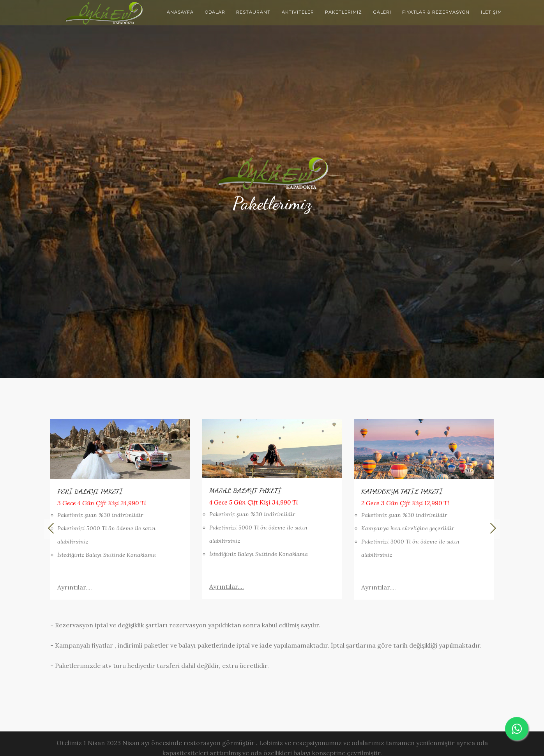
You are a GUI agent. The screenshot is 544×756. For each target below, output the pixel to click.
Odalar (215, 12)
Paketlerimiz (344, 12)
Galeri (382, 12)
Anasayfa (180, 12)
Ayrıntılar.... (75, 587)
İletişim (491, 12)
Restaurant (253, 12)
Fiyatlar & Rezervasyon (436, 12)
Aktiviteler (298, 12)
